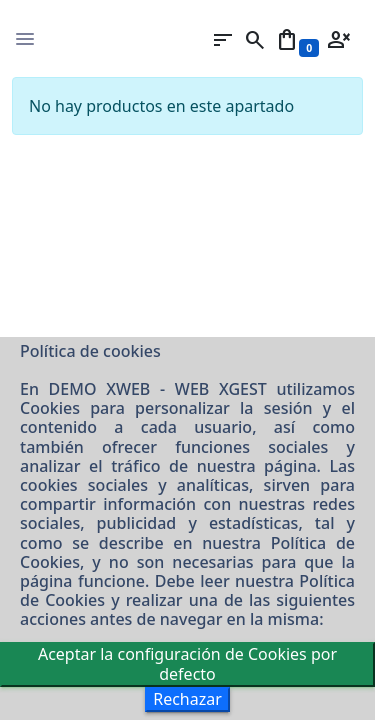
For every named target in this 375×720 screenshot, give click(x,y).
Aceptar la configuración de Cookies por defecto (187, 663)
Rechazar (187, 699)
